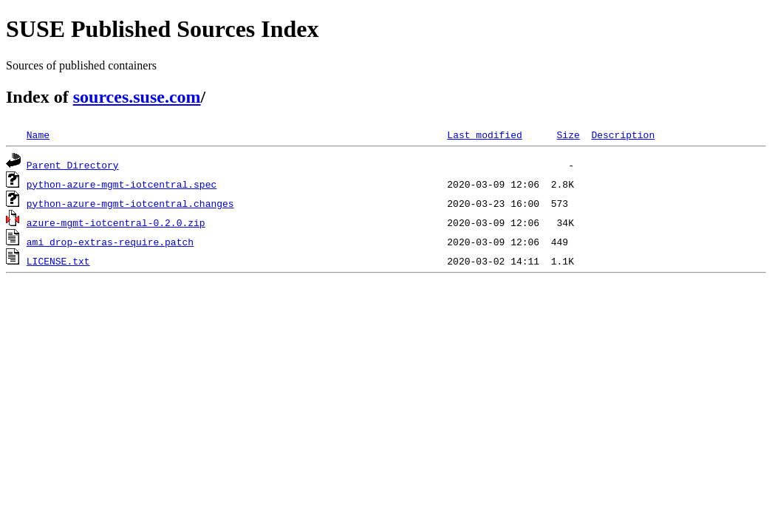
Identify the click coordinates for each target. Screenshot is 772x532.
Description (623, 134)
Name (38, 134)
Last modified (484, 134)
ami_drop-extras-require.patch (110, 242)
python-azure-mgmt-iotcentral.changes (130, 203)
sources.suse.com (137, 97)
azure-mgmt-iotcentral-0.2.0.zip (116, 222)
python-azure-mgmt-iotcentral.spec (122, 184)
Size (568, 134)
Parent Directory (73, 165)
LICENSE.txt (58, 261)
